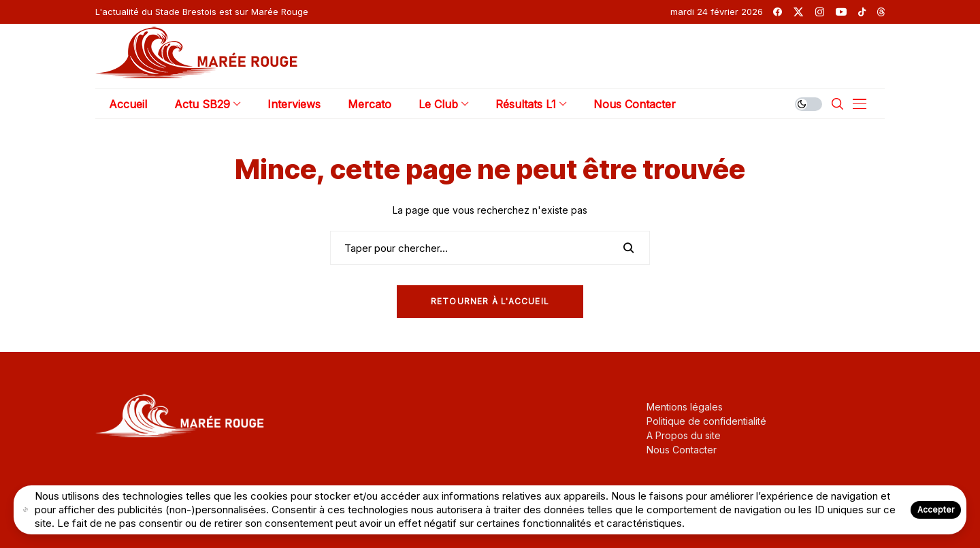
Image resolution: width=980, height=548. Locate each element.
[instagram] (820, 12)
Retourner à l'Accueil (490, 301)
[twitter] (798, 12)
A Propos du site (684, 435)
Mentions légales (685, 407)
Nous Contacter (682, 450)
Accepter (936, 510)
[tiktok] (862, 12)
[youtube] (841, 12)
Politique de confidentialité (706, 421)
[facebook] (778, 12)
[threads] (881, 12)
